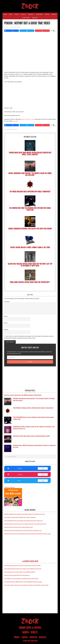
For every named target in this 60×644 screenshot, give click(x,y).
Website (6, 330)
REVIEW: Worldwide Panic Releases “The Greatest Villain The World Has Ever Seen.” (30, 174)
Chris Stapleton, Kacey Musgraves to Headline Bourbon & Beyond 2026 (21, 578)
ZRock (30, 6)
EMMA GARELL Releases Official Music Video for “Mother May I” (30, 282)
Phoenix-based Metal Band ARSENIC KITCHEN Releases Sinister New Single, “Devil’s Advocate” (30, 154)
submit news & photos (30, 628)
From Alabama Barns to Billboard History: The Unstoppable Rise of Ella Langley (23, 582)
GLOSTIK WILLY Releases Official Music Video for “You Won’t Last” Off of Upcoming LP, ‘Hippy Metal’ (30, 265)
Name (6, 316)
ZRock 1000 (15, 121)
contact (25, 637)
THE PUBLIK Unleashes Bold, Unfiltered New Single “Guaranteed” (30, 192)
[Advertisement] (30, 95)
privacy (17, 637)
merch (26, 632)
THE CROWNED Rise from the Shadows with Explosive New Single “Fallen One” (30, 209)
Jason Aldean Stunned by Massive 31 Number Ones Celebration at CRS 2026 (23, 569)
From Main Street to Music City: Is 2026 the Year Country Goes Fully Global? (22, 565)
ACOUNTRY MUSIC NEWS (31, 561)
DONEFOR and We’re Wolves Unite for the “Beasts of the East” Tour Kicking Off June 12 (25, 524)
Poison (12, 129)
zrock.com (34, 641)
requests (43, 637)
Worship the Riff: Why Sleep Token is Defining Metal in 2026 (18, 527)
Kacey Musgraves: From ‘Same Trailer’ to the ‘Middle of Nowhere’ (20, 572)
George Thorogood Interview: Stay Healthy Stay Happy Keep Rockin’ (30, 229)
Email (6, 323)
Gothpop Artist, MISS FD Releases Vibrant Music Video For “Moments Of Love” (23, 530)
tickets (34, 632)
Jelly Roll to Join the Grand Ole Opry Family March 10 (17, 575)
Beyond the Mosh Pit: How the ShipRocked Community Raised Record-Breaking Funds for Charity (28, 534)
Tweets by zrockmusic (9, 487)
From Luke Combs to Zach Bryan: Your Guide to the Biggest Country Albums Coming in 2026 (26, 585)
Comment (7, 302)
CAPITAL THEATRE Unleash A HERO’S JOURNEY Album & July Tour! (30, 247)
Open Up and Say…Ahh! (28, 119)
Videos (16, 129)
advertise (33, 637)
